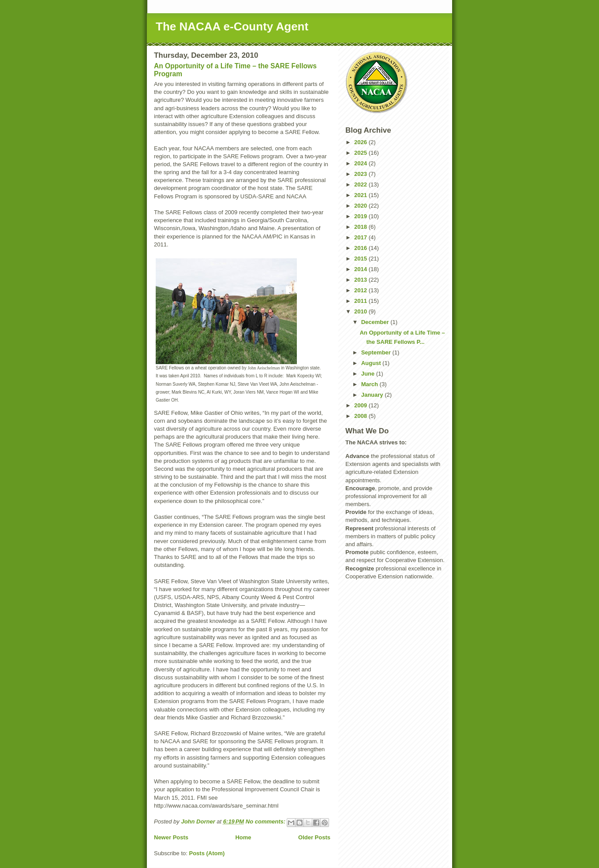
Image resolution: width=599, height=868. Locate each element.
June (369, 374)
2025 (361, 153)
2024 (361, 163)
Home (243, 837)
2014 (361, 269)
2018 (361, 227)
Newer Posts (171, 837)
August (372, 363)
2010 (361, 311)
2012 (361, 290)
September (377, 352)
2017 (361, 237)
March (371, 384)
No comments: (266, 821)
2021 (361, 195)
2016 (361, 248)
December (376, 322)
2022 (361, 184)
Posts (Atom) (207, 853)
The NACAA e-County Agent (232, 26)
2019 (361, 216)
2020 (361, 206)
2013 (361, 280)
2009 (361, 405)
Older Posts (314, 837)
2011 (361, 301)
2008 (361, 416)
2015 (361, 259)
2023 (361, 174)
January (373, 395)
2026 (361, 142)
